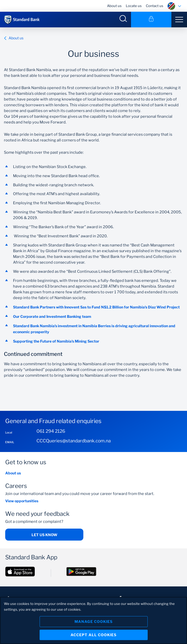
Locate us (134, 6)
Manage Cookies (93, 621)
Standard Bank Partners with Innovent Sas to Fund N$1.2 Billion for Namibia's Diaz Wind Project (96, 307)
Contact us (155, 6)
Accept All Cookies (93, 635)
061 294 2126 (51, 431)
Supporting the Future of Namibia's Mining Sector (56, 341)
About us (114, 6)
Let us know (44, 535)
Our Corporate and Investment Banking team (52, 316)
